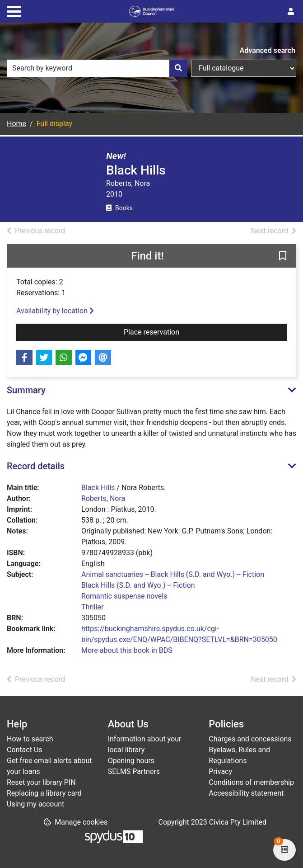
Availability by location (55, 311)
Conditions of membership (251, 782)
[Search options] (244, 68)
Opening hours (131, 761)
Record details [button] (36, 466)
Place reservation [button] (173, 331)
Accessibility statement (246, 793)
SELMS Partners (134, 771)
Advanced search (268, 50)
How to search (30, 739)
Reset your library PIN (41, 782)
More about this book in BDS (127, 650)
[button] (283, 256)
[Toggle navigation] (14, 10)
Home (16, 124)
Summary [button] (26, 390)
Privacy (220, 771)
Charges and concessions (250, 739)
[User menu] (291, 12)
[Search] (178, 68)
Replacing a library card (44, 793)
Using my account (35, 804)
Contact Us (25, 750)
